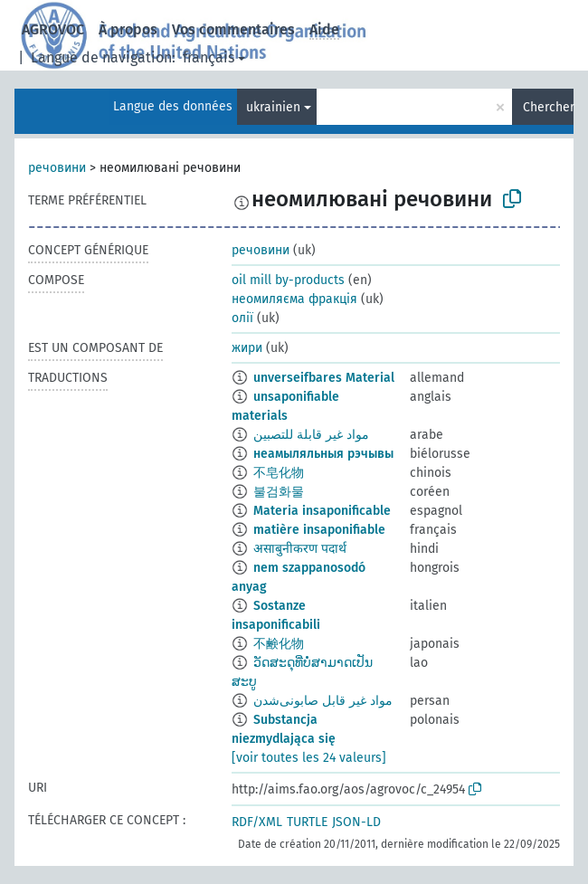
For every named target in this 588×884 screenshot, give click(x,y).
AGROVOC (53, 29)
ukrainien (273, 107)
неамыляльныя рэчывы (323, 454)
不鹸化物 (279, 644)
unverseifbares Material (324, 378)
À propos (128, 29)
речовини (57, 168)
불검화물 (279, 492)
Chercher (548, 107)
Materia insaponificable (322, 511)
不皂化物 (279, 473)
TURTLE (307, 822)
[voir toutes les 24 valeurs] (309, 758)
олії (242, 318)
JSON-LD (356, 822)
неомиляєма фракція (294, 299)
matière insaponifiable (319, 530)
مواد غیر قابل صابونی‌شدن (323, 701)
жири (247, 348)
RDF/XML (257, 822)
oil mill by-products (288, 280)
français (209, 57)
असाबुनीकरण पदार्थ (300, 549)
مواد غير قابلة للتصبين (311, 435)
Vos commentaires (233, 29)
